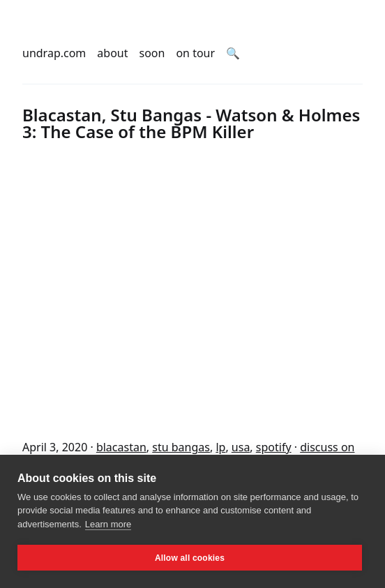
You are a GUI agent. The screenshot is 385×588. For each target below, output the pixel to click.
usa (241, 447)
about (112, 53)
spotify (274, 447)
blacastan (121, 447)
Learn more (108, 524)
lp (220, 447)
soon (152, 53)
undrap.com (54, 53)
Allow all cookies (190, 558)
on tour (195, 53)
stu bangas (181, 447)
